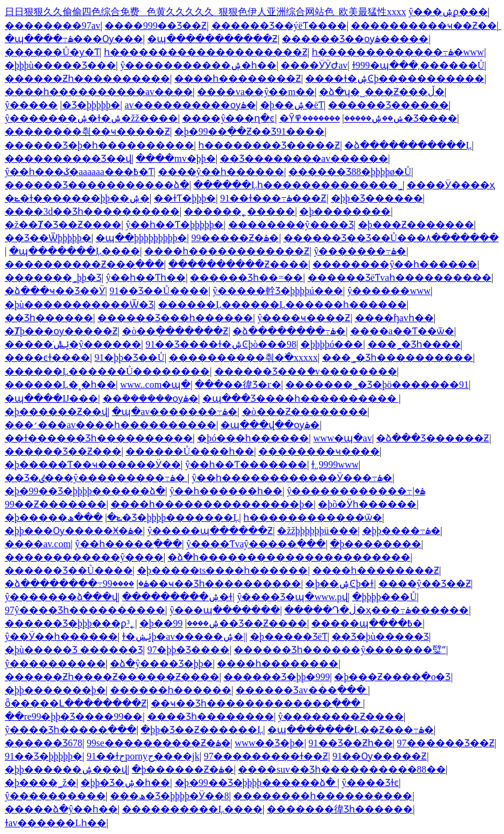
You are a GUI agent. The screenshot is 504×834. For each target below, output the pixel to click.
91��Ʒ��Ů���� (159, 291)
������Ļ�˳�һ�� (60, 385)
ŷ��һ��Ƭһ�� (146, 277)
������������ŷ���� (84, 557)
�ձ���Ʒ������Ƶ (433, 438)
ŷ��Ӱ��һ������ (61, 636)
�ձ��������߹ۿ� (289, 331)
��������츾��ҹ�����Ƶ (87, 131)
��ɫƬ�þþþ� (185, 198)
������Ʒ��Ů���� (69, 570)
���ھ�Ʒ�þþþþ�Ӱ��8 (169, 796)
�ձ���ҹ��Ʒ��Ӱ (55, 291)
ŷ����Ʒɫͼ (370, 783)
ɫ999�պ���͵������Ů (418, 65)
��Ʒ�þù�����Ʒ (380, 636)
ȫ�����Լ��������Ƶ (76, 703)
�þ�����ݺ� (63, 517)
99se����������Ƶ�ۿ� (158, 743)
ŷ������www (389, 291)
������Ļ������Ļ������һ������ (282, 305)
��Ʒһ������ (49, 318)
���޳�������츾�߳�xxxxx (243, 357)
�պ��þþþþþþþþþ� (141, 238)
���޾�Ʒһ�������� (211, 716)
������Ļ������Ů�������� (107, 371)
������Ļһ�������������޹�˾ (298, 185)
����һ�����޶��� (278, 664)
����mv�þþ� (175, 158)
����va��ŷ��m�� (256, 92)
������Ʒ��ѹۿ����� (355, 39)
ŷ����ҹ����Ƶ (304, 318)
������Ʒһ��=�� (246, 277)
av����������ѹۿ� (190, 105)
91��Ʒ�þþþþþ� (44, 756)
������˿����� (239, 211)
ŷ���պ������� (225, 610)
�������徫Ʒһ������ (340, 809)
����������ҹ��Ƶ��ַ (424, 26)
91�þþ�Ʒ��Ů (129, 357)
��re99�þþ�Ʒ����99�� (74, 716)
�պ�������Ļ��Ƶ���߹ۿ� (351, 730)
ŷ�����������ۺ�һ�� (198, 65)
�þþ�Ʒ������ (377, 198)
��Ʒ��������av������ (304, 158)
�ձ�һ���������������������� (289, 557)
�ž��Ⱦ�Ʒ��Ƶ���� (63, 225)
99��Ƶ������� (56, 504)
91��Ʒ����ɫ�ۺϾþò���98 (221, 344)
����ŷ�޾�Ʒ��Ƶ (425, 584)
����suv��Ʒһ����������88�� (342, 769)
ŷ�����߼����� (55, 664)
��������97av (53, 26)
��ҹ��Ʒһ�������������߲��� (257, 703)
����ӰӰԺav (314, 65)
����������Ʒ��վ (68, 158)
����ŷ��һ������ (221, 172)
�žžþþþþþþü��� (317, 531)
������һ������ (171, 690)
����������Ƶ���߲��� (84, 264)
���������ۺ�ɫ (177, 597)
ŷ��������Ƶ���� (341, 716)
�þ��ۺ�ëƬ (292, 105)
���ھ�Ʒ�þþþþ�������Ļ (153, 517)
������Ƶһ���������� (87, 78)
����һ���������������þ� (212, 504)
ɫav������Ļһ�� (56, 823)
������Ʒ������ (388, 105)
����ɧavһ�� (394, 318)
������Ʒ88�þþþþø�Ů (350, 172)
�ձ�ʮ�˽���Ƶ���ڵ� (382, 92)
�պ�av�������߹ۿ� (175, 412)
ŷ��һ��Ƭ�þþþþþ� (175, 225)
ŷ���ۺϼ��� (448, 12)
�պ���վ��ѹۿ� (270, 425)
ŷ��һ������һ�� (226, 491)
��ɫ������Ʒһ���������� (99, 438)
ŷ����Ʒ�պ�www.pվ (292, 597)
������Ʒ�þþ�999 (277, 677)
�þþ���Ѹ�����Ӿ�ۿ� (74, 531)
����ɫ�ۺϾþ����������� (395, 78)
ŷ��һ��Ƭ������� (246, 465)
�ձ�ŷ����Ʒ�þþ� (161, 664)
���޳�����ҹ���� (319, 451)
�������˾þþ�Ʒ (53, 277)
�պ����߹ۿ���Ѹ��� (74, 39)
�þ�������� (345, 211)
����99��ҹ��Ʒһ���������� (202, 584)
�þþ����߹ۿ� (401, 531)
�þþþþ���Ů (384, 597)
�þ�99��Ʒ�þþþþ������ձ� (85, 491)
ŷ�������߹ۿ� (360, 251)
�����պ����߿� (367, 623)
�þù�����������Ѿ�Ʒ (79, 305)
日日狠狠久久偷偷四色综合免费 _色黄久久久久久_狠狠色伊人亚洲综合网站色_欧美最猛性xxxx (205, 12)
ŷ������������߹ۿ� (356, 491)
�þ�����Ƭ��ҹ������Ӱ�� (93, 465)
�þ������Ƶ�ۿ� (183, 769)
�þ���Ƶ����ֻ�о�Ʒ (392, 677)
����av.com (38, 544)
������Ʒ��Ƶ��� (63, 451)
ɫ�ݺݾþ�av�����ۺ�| (184, 636)
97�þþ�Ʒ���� (188, 650)
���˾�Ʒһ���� (414, 344)
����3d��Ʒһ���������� (92, 211)
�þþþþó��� (332, 344)
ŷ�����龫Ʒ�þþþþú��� (278, 291)
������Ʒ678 (44, 743)
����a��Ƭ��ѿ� (402, 331)
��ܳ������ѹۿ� (150, 398)
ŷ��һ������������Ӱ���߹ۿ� (292, 478)
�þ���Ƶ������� (416, 225)
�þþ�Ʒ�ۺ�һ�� (125, 783)
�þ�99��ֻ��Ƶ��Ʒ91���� (249, 131)
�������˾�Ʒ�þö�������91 (377, 385)
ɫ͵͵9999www (335, 465)
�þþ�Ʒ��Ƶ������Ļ (202, 730)
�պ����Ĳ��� (51, 398)
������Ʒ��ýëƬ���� (279, 26)
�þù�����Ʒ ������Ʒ (74, 650)
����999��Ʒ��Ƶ (156, 26)
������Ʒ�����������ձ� (97, 185)
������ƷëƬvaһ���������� (399, 277)
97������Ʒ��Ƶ (446, 743)
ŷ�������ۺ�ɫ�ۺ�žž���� (91, 118)
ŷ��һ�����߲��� (129, 544)
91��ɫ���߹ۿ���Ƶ (273, 198)
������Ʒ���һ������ (175, 318)
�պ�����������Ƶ (212, 39)
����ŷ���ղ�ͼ (228, 118)
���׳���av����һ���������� (111, 425)
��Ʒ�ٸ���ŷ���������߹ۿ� (96, 478)
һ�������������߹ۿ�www (398, 52)
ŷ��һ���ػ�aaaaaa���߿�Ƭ (79, 172)
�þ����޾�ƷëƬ (289, 636)
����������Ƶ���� (238, 264)
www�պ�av (342, 438)
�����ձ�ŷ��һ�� (61, 809)
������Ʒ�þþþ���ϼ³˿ (70, 623)
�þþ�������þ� (55, 690)
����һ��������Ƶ (238, 78)
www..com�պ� (155, 385)
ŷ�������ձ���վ (61, 597)
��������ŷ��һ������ (395, 264)
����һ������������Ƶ (227, 251)
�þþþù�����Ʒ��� (60, 65)
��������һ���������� (323, 796)
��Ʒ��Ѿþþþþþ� (48, 238)
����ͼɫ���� (47, 357)
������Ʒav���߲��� (302, 690)
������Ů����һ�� (190, 451)
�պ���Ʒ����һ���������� (301, 398)
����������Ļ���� (192, 809)
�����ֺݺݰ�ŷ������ (73, 344)
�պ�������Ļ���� (74, 251)
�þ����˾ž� (41, 783)
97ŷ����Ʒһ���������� (85, 610)
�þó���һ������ (253, 438)
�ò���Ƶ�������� (305, 412)
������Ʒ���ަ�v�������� (306, 371)
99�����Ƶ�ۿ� (235, 238)
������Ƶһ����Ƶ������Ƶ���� (112, 677)
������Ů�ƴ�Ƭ (52, 52)
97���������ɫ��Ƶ (266, 756)
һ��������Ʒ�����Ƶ (269, 145)
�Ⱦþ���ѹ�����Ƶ (61, 331)
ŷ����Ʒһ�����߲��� (71, 730)
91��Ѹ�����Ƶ (379, 756)
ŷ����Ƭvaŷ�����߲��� (256, 544)
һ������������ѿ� (313, 517)
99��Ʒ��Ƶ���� (240, 623)
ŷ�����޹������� (31, 105)
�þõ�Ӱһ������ (367, 504)
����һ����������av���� (99, 92)
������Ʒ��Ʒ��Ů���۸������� (391, 238)
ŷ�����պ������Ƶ (210, 531)
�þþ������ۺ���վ (66, 769)
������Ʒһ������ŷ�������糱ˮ (340, 650)
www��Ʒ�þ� (270, 743)
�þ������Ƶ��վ (56, 412)
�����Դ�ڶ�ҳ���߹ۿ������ (376, 610)
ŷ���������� (55, 796)
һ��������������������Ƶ (206, 52)
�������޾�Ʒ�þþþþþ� (91, 105)
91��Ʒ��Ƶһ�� (351, 743)
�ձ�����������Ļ (408, 145)
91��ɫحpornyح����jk (143, 756)
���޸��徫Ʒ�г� (238, 385)
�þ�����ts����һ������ (223, 570)
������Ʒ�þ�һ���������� (99, 145)
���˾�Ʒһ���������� (397, 357)
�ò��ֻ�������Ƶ (175, 331)
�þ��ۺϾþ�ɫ (339, 584)
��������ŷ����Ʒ (291, 225)
